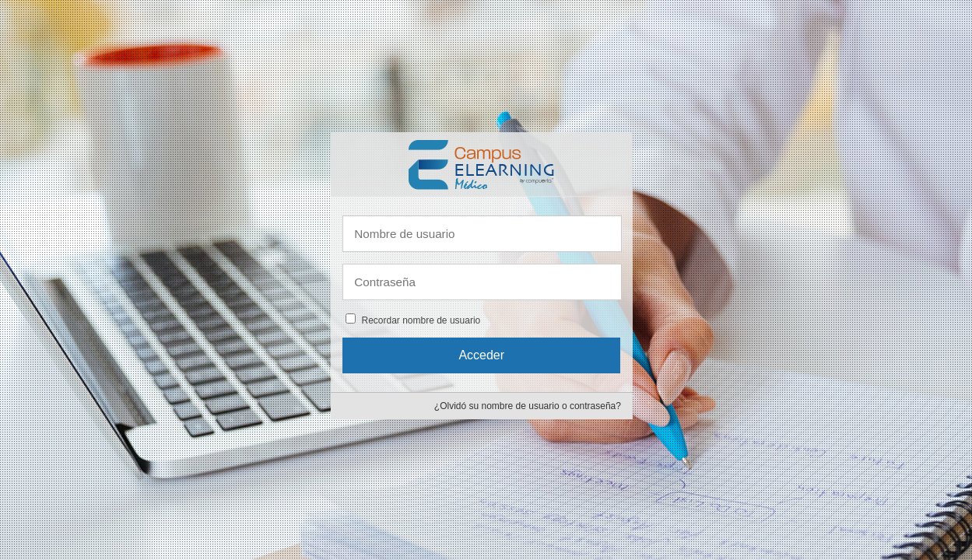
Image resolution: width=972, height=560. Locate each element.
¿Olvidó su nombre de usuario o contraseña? (528, 406)
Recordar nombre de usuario (421, 320)
